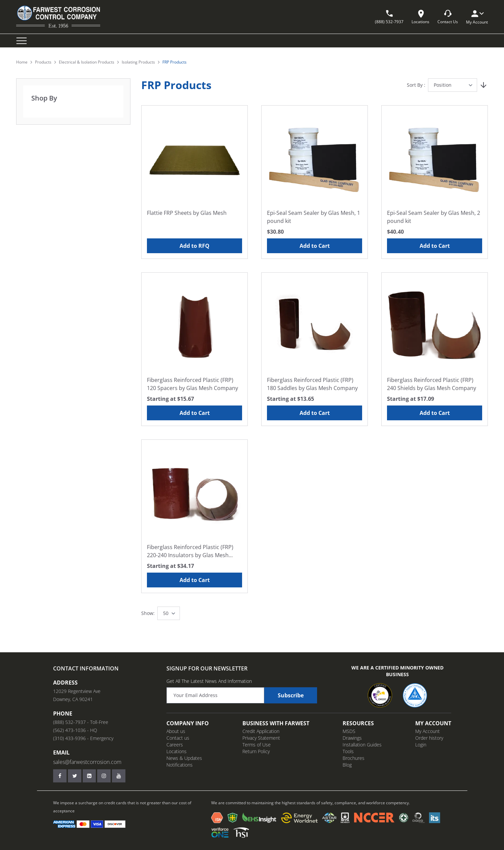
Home (22, 62)
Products (43, 62)
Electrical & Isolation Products (87, 62)
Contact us (178, 738)
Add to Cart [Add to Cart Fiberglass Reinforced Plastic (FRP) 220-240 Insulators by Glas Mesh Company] (195, 580)
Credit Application (261, 731)
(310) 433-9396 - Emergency (83, 738)
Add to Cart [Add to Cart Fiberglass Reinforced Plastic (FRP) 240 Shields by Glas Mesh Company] (435, 413)
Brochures (354, 758)
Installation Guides (362, 745)
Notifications (180, 765)
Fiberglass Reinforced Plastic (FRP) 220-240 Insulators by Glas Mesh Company (190, 551)
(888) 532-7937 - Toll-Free (81, 722)
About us (176, 731)
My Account (428, 731)
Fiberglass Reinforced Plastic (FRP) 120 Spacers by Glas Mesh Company (192, 384)
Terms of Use (257, 745)
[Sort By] (453, 85)
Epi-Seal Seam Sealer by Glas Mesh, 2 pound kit (434, 217)
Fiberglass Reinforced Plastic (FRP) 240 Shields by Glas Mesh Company (432, 384)
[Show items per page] (169, 613)
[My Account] (477, 14)
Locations (177, 751)
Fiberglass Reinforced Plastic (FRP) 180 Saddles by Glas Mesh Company (312, 384)
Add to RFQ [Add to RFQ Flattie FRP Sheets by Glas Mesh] (195, 246)
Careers (175, 745)
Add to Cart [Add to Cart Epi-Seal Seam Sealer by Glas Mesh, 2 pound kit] (435, 246)
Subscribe (291, 695)
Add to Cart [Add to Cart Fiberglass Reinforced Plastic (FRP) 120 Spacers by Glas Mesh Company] (195, 413)
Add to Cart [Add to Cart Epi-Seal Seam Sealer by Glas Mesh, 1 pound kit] (315, 246)
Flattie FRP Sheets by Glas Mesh (187, 213)
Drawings (352, 738)
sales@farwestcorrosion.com (87, 762)
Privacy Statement (261, 738)
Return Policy (256, 751)
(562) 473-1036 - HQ (75, 730)
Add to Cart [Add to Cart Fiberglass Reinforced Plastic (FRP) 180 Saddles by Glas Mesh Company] (315, 413)
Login (421, 745)
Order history (429, 738)
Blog (347, 765)
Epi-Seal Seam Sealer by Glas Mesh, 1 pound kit (314, 217)
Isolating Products (138, 62)
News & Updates (184, 758)
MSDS (349, 731)
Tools (348, 751)
